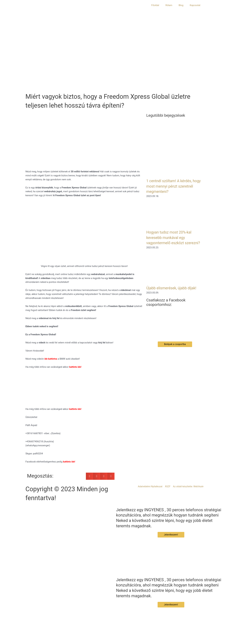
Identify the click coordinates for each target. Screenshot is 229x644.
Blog (181, 5)
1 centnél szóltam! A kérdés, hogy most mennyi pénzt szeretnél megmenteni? (172, 186)
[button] (89, 476)
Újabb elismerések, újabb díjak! (175, 293)
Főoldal (155, 5)
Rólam (169, 5)
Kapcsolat (195, 5)
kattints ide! (76, 409)
